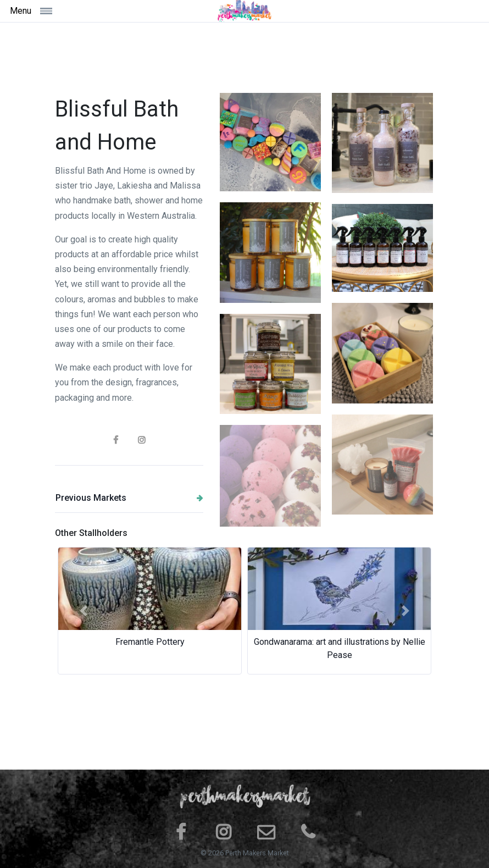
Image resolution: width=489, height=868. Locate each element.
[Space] (244, 11)
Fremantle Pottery (150, 642)
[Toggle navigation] (67, 11)
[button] (84, 611)
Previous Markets (129, 498)
